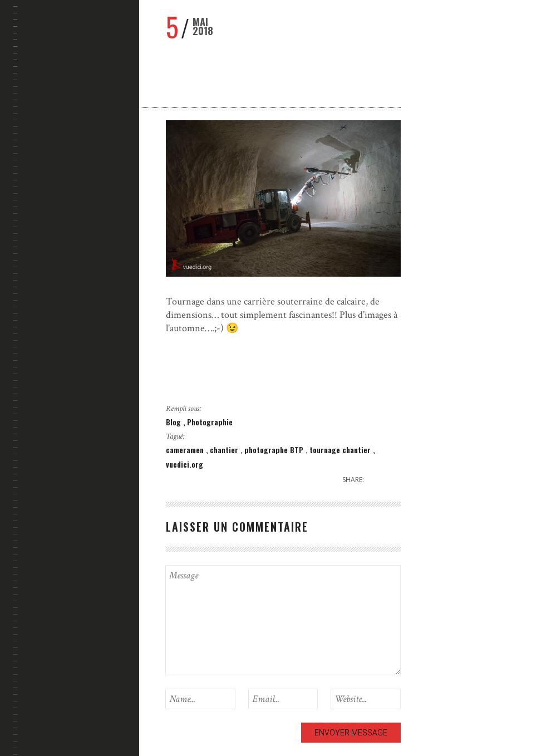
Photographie (210, 422)
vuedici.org (184, 464)
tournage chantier (341, 450)
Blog (174, 422)
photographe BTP (275, 450)
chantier (225, 450)
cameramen (186, 450)
